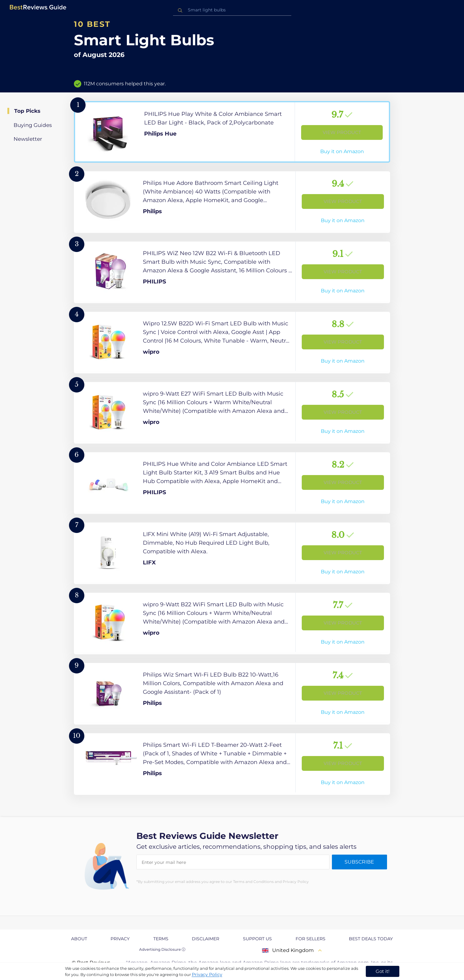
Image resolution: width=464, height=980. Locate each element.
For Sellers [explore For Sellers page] (311, 939)
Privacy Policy (207, 974)
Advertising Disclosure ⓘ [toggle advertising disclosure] (162, 949)
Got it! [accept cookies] (383, 971)
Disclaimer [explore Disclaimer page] (206, 939)
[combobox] (232, 10)
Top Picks (27, 111)
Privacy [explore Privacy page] (120, 939)
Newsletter (28, 139)
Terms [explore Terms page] (161, 939)
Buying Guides (33, 125)
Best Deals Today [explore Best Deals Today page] (371, 939)
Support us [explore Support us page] (257, 939)
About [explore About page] (79, 939)
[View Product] (232, 132)
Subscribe (359, 862)
